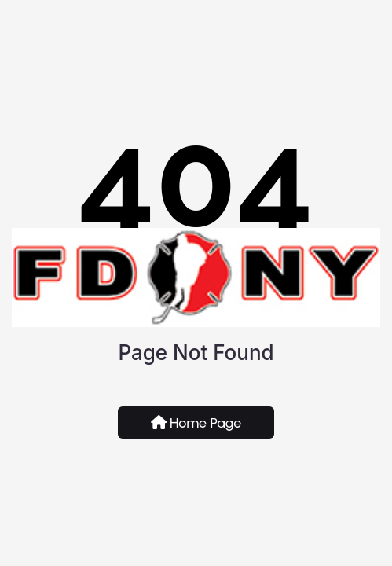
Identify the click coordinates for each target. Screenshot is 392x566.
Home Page (196, 423)
